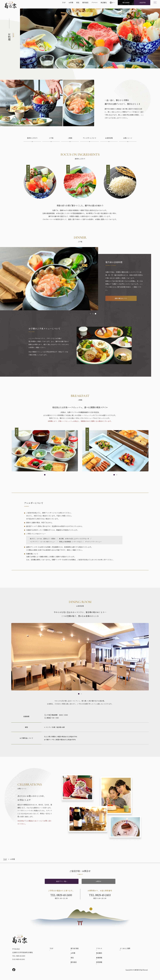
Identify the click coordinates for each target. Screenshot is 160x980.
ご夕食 (51, 138)
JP (113, 3)
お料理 (71, 2)
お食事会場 (109, 138)
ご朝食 (70, 138)
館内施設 (85, 2)
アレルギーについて (89, 138)
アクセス (94, 2)
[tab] (90, 314)
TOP (64, 2)
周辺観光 (104, 2)
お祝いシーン (128, 138)
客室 (78, 2)
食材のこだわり (32, 138)
